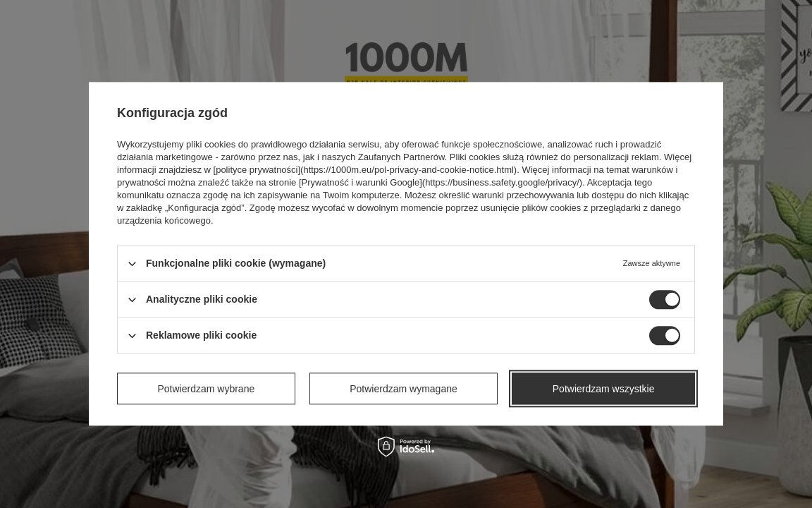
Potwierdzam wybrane (207, 389)
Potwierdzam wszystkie (604, 389)
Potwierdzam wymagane (404, 389)
